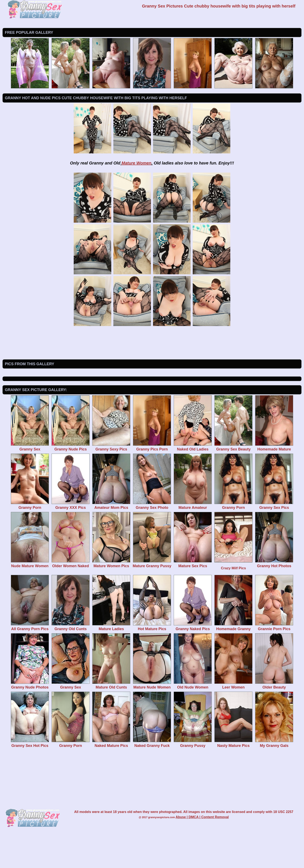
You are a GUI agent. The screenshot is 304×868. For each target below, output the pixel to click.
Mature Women (136, 163)
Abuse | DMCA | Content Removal (202, 851)
